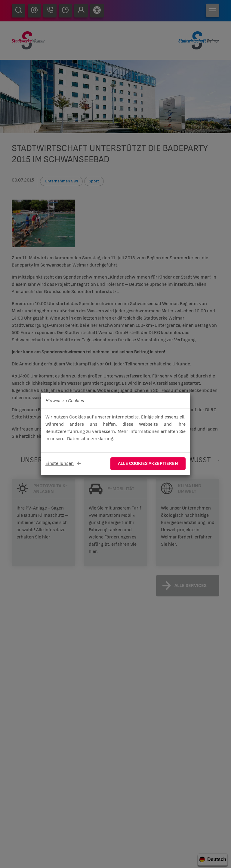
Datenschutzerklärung (90, 439)
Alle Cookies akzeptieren (148, 464)
